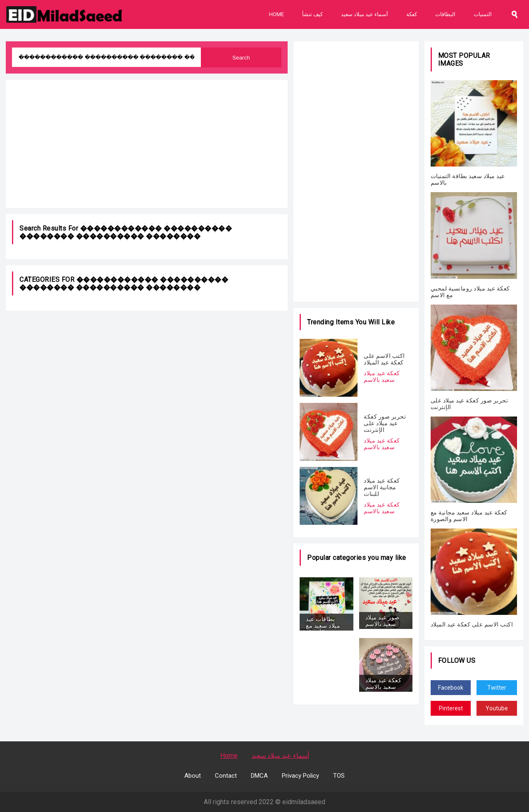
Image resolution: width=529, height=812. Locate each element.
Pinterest (451, 708)
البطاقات (445, 14)
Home (276, 14)
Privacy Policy (300, 776)
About (193, 776)
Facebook (451, 688)
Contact (226, 776)
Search (241, 58)
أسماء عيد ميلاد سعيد (365, 14)
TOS (339, 776)
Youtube (497, 708)
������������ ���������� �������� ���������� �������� (126, 232)
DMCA (259, 776)
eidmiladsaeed (304, 802)
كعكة (412, 14)
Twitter (497, 688)
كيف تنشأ (312, 14)
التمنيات (483, 14)
